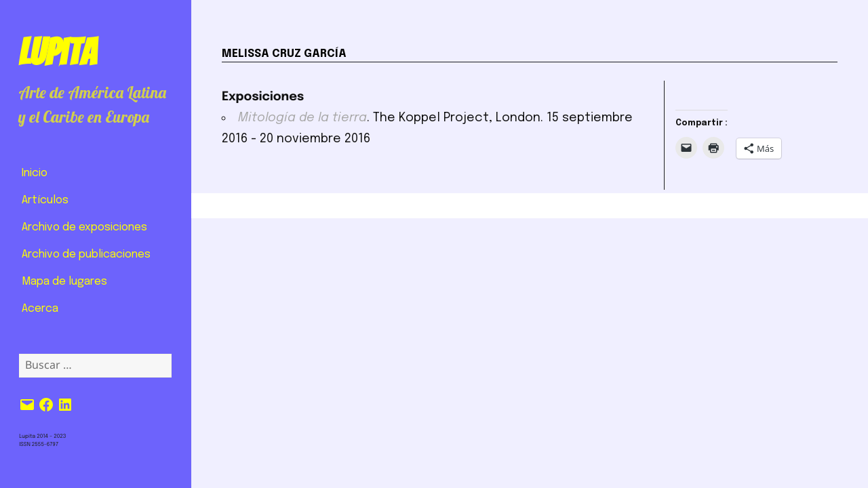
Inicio (35, 173)
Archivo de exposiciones (84, 227)
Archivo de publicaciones (86, 255)
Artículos (45, 200)
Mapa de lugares (64, 282)
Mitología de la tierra (302, 118)
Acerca (40, 309)
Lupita (57, 52)
